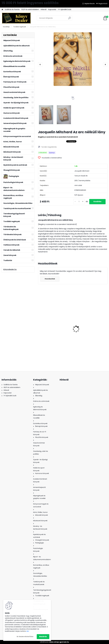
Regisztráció (103, 4)
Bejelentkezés (90, 4)
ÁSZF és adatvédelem (30, 9)
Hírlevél (44, 9)
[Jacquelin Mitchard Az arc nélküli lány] (73, 59)
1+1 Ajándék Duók (65, 9)
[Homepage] (2, 10)
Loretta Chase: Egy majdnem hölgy (47, 329)
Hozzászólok (50, 279)
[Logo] (16, 18)
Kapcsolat (52, 9)
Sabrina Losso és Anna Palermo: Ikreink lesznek (96, 327)
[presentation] (40, 64)
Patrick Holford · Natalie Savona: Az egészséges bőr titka (72, 326)
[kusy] (79, 202)
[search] (70, 19)
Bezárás (43, 637)
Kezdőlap (6, 27)
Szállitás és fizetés (12, 9)
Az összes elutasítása (25, 637)
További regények (20, 27)
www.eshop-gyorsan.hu (59, 642)
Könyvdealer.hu (10, 269)
